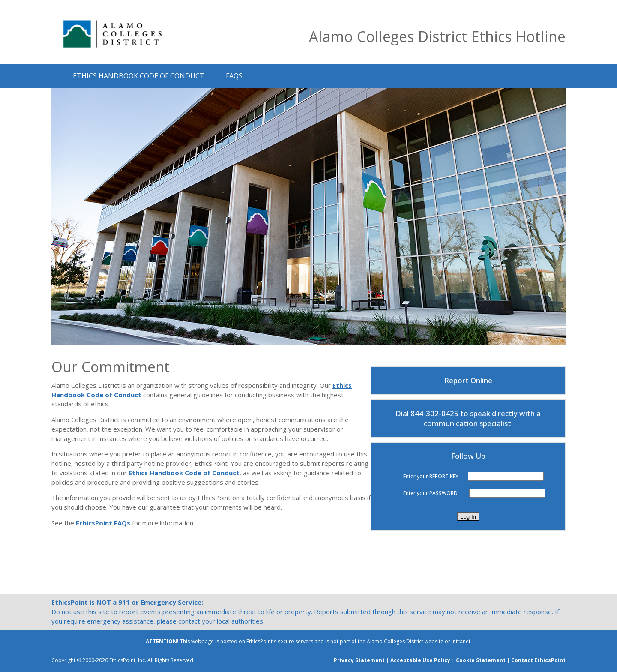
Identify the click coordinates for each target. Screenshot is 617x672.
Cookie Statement (481, 660)
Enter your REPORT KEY (431, 476)
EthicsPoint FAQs (103, 523)
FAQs (234, 75)
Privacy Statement (359, 660)
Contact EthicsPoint (538, 660)
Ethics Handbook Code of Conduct (139, 75)
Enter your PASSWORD (430, 493)
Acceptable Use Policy (420, 660)
